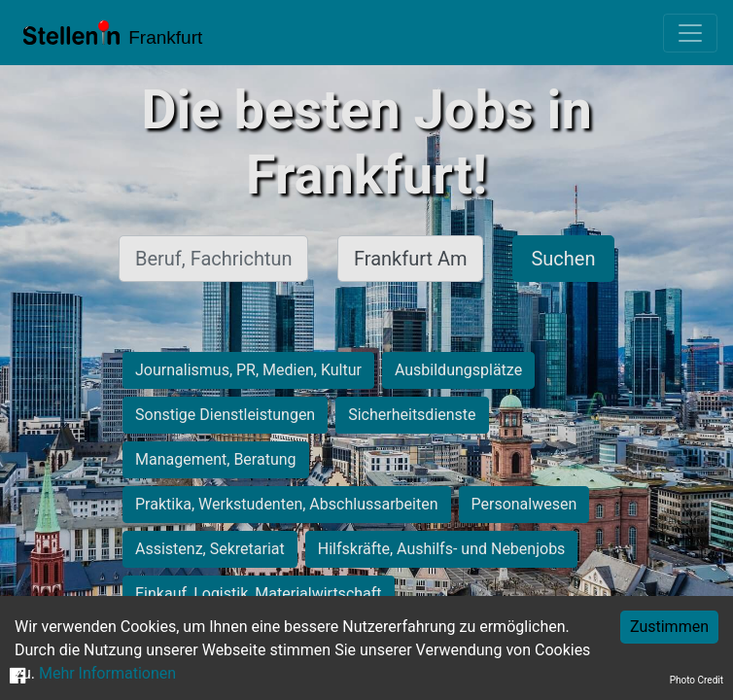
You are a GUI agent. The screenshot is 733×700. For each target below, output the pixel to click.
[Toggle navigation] (690, 33)
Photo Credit (697, 680)
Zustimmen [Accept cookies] (669, 627)
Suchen (563, 259)
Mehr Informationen (107, 673)
